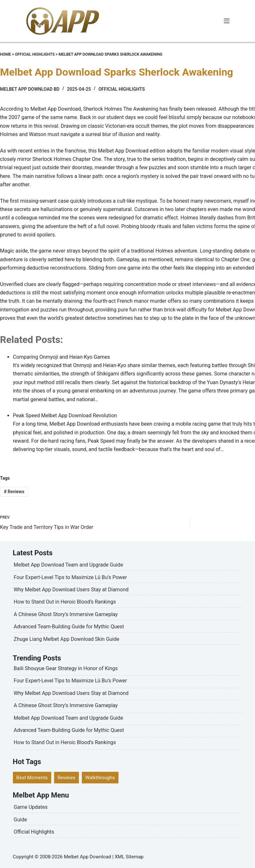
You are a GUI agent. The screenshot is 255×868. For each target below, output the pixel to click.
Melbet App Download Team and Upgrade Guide (69, 565)
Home (5, 54)
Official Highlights (35, 54)
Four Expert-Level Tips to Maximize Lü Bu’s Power (71, 577)
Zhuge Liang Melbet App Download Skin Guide (67, 639)
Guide (20, 820)
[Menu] (227, 21)
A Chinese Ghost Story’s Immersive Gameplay (66, 614)
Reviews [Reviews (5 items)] (66, 778)
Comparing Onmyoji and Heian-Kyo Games (61, 357)
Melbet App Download (87, 857)
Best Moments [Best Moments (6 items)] (32, 778)
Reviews (14, 492)
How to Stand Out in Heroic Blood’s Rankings (65, 602)
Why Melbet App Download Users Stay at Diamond (71, 590)
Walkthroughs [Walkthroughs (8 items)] (100, 778)
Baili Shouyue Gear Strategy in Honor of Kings (66, 668)
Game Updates (31, 807)
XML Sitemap (129, 857)
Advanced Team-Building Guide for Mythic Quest (69, 627)
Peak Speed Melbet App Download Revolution (65, 416)
